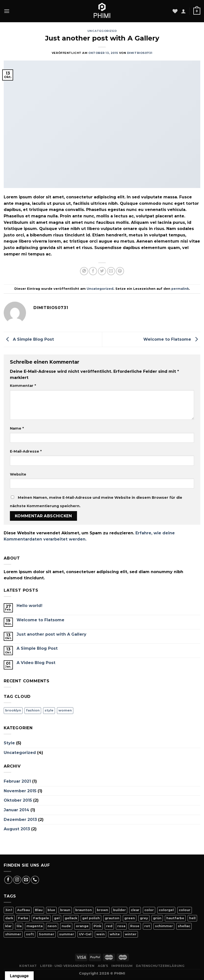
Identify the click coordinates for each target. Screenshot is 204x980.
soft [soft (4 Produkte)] (30, 934)
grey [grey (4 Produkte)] (144, 918)
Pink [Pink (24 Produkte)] (97, 926)
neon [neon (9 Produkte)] (52, 926)
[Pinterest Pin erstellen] (120, 271)
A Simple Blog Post (29, 339)
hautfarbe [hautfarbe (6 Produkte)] (175, 918)
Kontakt (28, 966)
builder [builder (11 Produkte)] (119, 910)
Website (18, 474)
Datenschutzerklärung (160, 966)
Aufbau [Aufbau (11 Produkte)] (24, 910)
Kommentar (23, 386)
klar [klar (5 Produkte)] (8, 926)
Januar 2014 (16, 810)
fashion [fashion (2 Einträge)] (33, 710)
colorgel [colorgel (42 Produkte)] (166, 910)
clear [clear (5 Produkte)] (135, 910)
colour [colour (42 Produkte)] (185, 910)
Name (17, 428)
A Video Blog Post (36, 663)
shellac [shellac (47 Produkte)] (184, 926)
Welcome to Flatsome (172, 339)
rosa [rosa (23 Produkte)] (121, 926)
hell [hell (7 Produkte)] (192, 918)
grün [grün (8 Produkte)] (157, 918)
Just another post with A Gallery (51, 634)
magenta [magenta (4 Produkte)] (35, 926)
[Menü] (7, 11)
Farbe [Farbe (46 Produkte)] (23, 918)
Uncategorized (102, 31)
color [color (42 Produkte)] (149, 910)
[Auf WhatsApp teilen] (84, 271)
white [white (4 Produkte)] (115, 934)
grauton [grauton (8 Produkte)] (112, 918)
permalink (180, 289)
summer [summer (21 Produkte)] (67, 934)
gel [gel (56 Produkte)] (57, 918)
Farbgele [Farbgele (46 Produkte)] (41, 918)
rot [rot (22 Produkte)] (147, 926)
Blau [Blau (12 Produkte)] (39, 910)
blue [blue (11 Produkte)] (51, 910)
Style (9, 743)
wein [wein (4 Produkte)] (101, 934)
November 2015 (20, 791)
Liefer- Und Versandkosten (67, 966)
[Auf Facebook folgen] (8, 880)
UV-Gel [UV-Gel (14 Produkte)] (85, 934)
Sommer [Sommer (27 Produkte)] (47, 934)
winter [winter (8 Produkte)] (131, 934)
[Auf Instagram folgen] (17, 880)
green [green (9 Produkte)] (130, 918)
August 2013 (17, 829)
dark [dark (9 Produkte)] (9, 918)
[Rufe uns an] (35, 880)
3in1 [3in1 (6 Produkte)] (9, 910)
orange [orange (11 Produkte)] (82, 926)
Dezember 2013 (20, 820)
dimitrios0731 (140, 53)
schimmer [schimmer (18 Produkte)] (164, 926)
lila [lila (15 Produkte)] (19, 926)
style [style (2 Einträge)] (49, 710)
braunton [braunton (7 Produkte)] (84, 910)
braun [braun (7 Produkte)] (65, 910)
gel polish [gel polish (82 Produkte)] (91, 918)
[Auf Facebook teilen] (93, 271)
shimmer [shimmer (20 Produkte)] (13, 934)
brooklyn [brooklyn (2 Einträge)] (13, 710)
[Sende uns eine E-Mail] (26, 880)
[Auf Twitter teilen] (102, 271)
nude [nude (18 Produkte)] (66, 926)
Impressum (122, 966)
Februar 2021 (17, 781)
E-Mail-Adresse (26, 451)
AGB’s (103, 966)
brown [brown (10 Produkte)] (102, 910)
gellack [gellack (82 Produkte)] (71, 918)
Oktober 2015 (18, 800)
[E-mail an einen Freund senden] (111, 271)
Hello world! (29, 606)
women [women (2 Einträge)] (65, 710)
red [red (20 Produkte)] (109, 926)
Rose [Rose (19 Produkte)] (135, 926)
